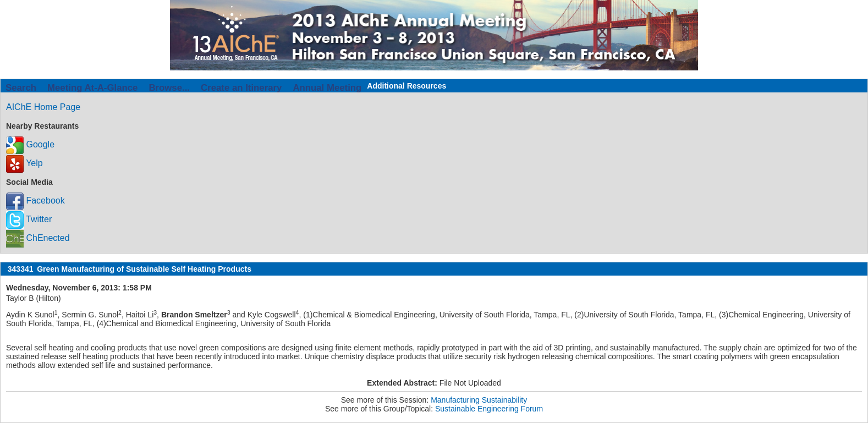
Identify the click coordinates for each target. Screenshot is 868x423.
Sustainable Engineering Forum (489, 409)
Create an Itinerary (241, 88)
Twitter (29, 219)
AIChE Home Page (43, 107)
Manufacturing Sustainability (479, 400)
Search (21, 88)
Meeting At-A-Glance (92, 88)
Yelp (24, 163)
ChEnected (38, 238)
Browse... (169, 88)
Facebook (35, 200)
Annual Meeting (327, 88)
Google (30, 144)
